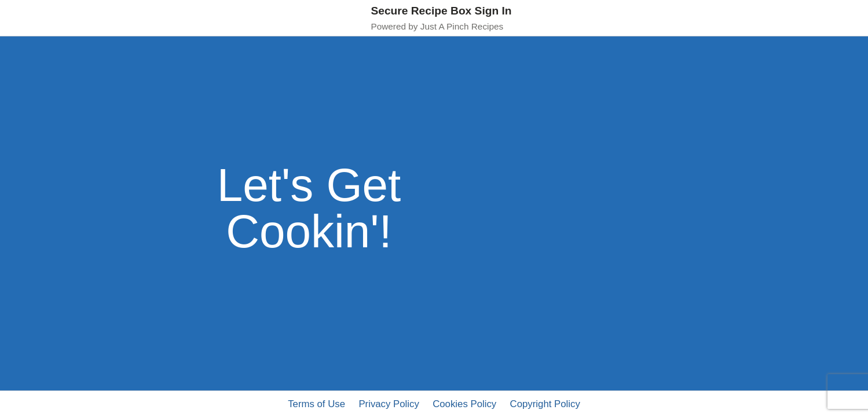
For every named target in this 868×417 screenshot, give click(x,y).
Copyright (545, 404)
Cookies (464, 404)
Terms (316, 404)
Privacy (389, 404)
